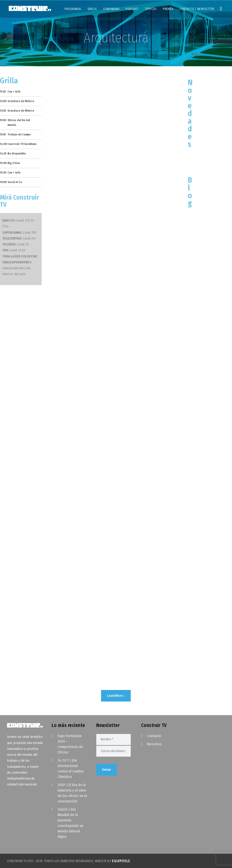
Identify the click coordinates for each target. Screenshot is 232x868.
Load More (116, 696)
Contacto (154, 736)
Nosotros (154, 744)
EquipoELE (121, 861)
